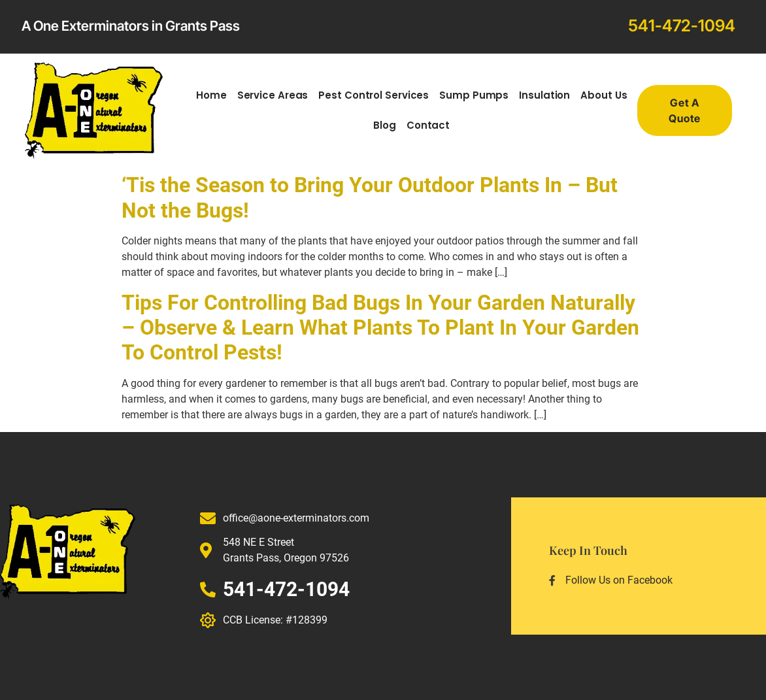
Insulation (544, 95)
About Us (604, 95)
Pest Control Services (374, 95)
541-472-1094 (682, 25)
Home (211, 95)
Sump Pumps (474, 95)
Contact (428, 125)
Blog (385, 125)
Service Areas (273, 95)
